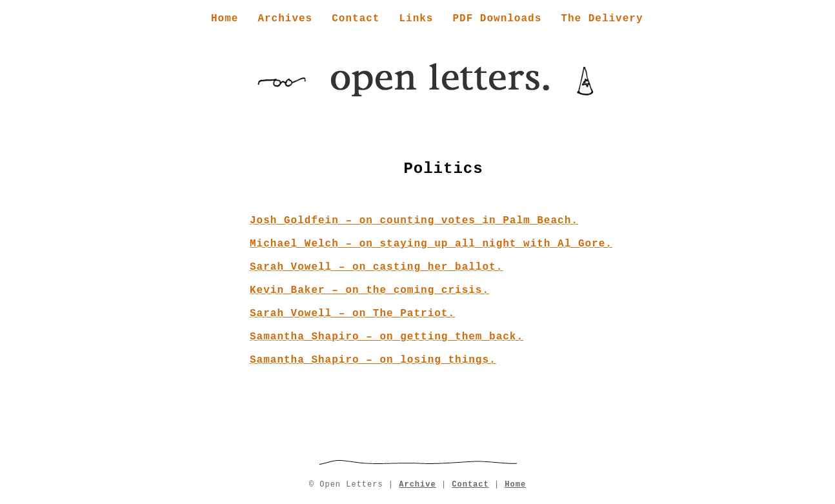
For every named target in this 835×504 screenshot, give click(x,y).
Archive (417, 485)
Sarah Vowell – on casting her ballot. (376, 267)
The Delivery (602, 19)
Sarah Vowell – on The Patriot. (352, 314)
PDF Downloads (497, 19)
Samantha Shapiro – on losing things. (373, 360)
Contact (356, 19)
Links (416, 19)
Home (225, 19)
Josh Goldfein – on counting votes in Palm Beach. (414, 221)
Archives (285, 19)
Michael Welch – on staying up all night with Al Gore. (431, 244)
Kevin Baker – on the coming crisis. (369, 290)
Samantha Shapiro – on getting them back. (387, 337)
